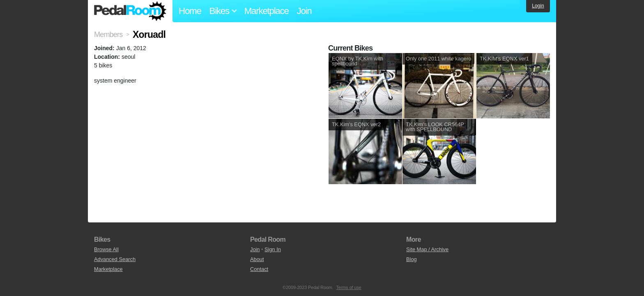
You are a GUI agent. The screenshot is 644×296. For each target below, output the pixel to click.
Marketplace (267, 11)
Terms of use (349, 287)
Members (108, 35)
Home (190, 11)
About (257, 259)
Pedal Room (130, 11)
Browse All (106, 249)
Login (538, 6)
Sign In (273, 249)
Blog (412, 259)
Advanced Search (115, 259)
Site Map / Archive (427, 249)
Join (304, 11)
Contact (259, 269)
